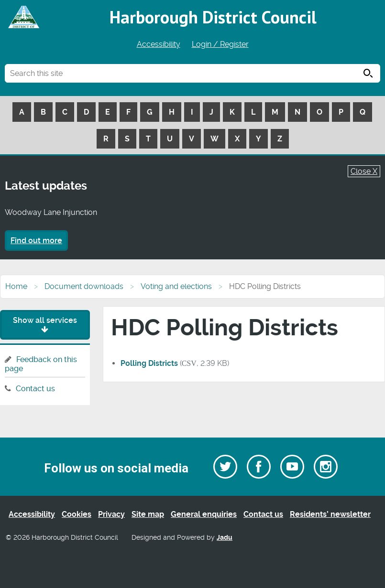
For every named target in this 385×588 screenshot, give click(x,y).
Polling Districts (149, 363)
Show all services (45, 325)
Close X (364, 171)
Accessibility (159, 44)
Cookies (77, 514)
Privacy (111, 514)
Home (16, 286)
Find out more (36, 241)
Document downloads (84, 286)
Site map (148, 514)
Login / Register (220, 44)
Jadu (225, 538)
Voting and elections (176, 286)
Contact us (35, 389)
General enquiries (204, 514)
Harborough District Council (213, 17)
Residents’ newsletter (330, 514)
